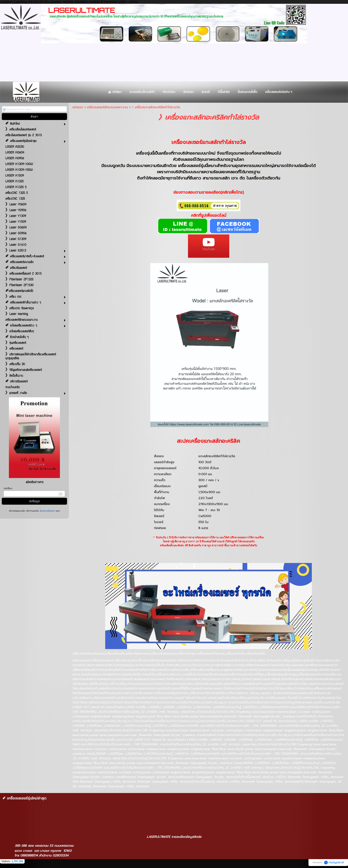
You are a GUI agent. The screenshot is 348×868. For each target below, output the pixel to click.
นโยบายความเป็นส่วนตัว (47, 511)
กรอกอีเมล (8, 489)
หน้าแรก (78, 107)
